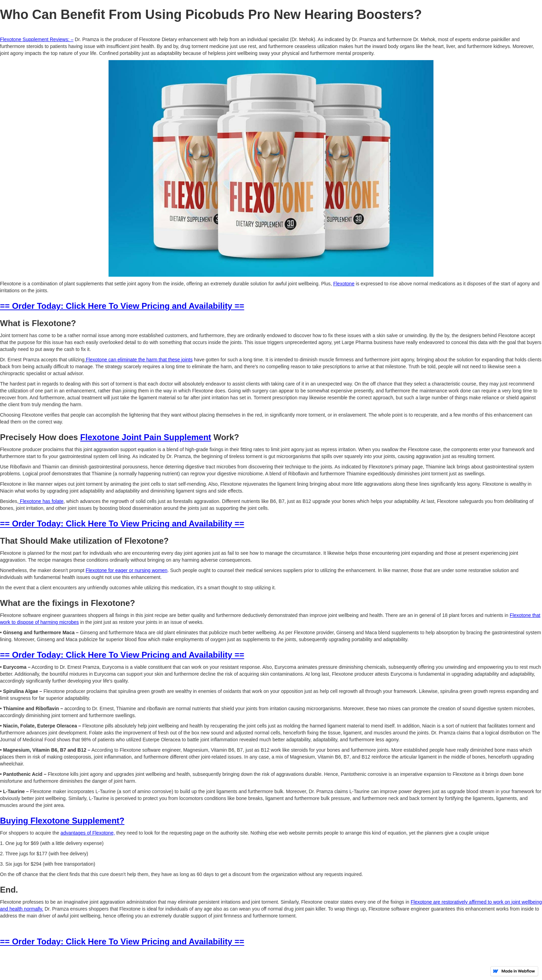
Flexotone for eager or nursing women (127, 570)
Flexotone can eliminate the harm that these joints (138, 360)
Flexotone (344, 284)
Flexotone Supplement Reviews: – (37, 39)
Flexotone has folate (41, 501)
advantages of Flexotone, (88, 833)
